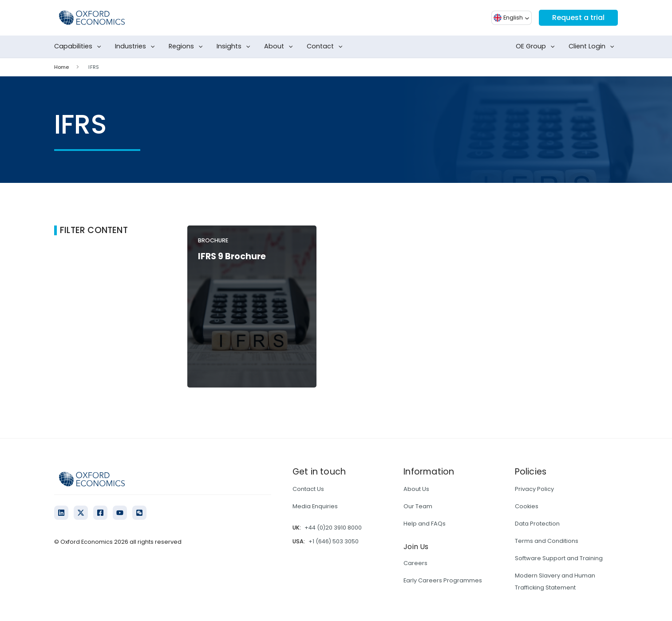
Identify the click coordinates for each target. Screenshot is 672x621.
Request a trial (578, 18)
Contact (326, 47)
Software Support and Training (559, 558)
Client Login (593, 47)
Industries (137, 47)
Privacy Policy (534, 489)
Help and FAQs (425, 524)
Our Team (418, 506)
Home (61, 67)
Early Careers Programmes (443, 580)
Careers (415, 563)
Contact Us (308, 489)
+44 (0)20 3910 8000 (333, 528)
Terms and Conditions (547, 541)
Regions (188, 47)
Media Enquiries (315, 506)
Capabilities (79, 47)
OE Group (537, 47)
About (280, 47)
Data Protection (537, 524)
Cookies (527, 506)
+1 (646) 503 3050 (334, 541)
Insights (235, 47)
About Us (416, 489)
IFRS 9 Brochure (232, 256)
